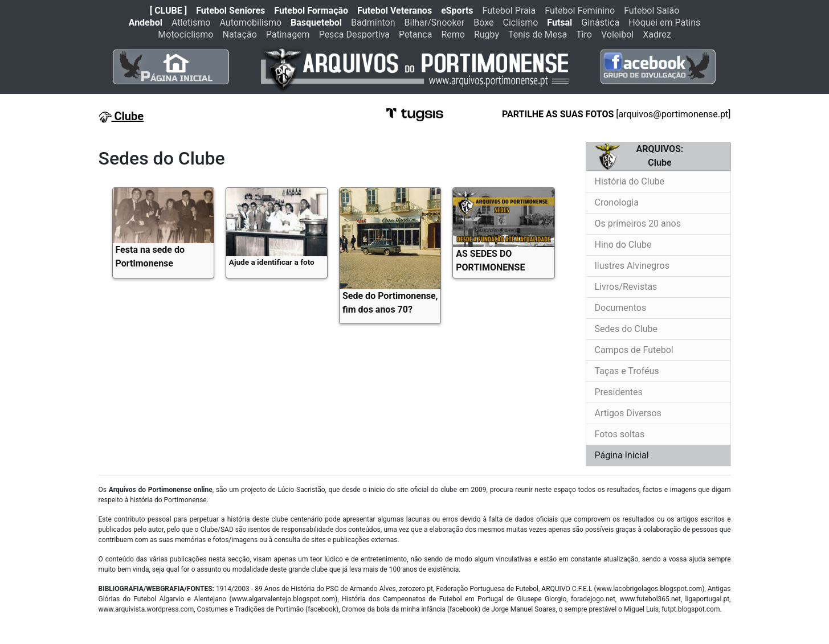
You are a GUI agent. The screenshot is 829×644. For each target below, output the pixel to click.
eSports (457, 11)
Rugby (487, 34)
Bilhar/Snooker (435, 22)
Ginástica (600, 22)
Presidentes (619, 392)
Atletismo (191, 22)
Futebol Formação (311, 11)
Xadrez (657, 34)
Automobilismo (250, 22)
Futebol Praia (509, 11)
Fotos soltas (620, 434)
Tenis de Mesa (538, 34)
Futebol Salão (652, 11)
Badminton (373, 22)
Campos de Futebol (634, 350)
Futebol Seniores (230, 11)
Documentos (621, 308)
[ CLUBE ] (168, 11)
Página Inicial (622, 455)
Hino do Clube (623, 245)
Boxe (483, 22)
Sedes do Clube (626, 329)
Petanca (415, 34)
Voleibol (617, 34)
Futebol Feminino (580, 11)
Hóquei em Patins (664, 22)
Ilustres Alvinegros (632, 266)
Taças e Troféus (627, 371)
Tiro (584, 34)
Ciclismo (520, 22)
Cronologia (617, 202)
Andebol (146, 22)
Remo (453, 34)
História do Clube (630, 181)
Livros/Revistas (626, 287)
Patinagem (288, 34)
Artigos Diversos (628, 413)
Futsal (560, 22)
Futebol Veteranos (395, 11)
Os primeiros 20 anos (638, 223)
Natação (240, 34)
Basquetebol (316, 22)
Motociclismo (185, 34)
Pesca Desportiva (354, 34)
